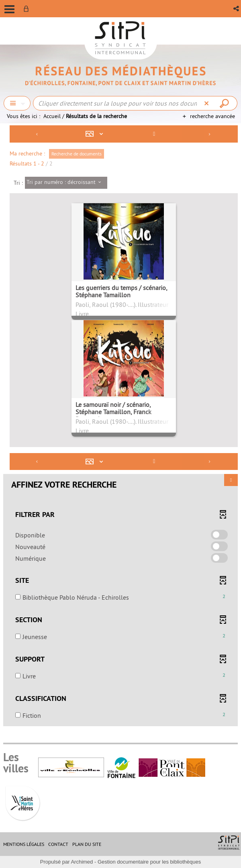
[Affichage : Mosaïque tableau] (96, 134)
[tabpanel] (120, 427)
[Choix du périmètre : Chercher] (17, 103)
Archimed (82, 862)
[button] (237, 9)
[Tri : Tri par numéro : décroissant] (66, 183)
